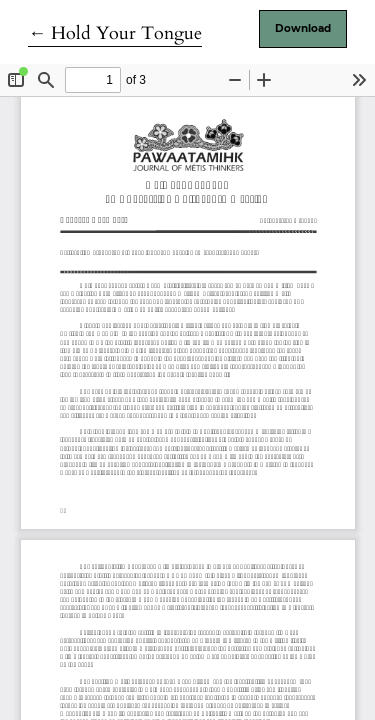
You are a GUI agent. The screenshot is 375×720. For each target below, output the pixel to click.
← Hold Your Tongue (115, 33)
